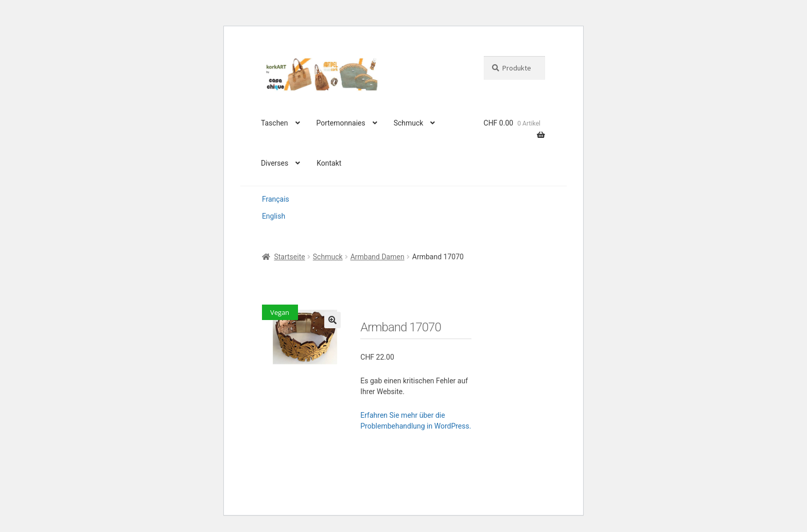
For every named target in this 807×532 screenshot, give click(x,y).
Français (276, 199)
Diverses (275, 163)
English (274, 216)
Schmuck (409, 123)
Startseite (289, 257)
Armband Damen (378, 257)
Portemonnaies (340, 123)
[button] (332, 320)
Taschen (275, 123)
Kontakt (329, 163)
